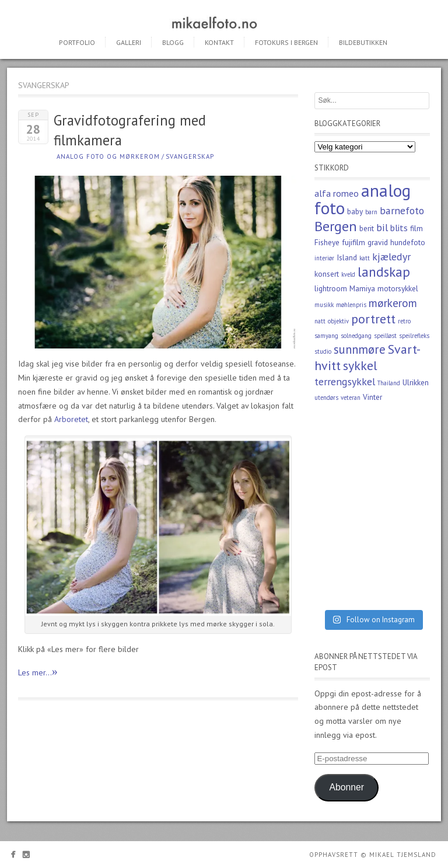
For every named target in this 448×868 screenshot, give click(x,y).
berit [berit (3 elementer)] (367, 228)
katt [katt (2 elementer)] (365, 258)
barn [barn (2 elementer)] (371, 212)
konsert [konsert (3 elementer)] (327, 274)
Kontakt (219, 42)
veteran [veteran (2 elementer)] (351, 398)
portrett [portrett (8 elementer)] (373, 319)
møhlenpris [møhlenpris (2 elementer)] (351, 305)
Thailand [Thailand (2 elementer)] (389, 383)
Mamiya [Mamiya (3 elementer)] (362, 288)
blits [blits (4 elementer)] (399, 228)
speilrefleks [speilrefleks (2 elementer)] (414, 336)
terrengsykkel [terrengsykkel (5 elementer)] (345, 381)
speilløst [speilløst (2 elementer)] (385, 336)
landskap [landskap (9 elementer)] (384, 271)
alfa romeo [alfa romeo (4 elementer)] (337, 193)
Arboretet (71, 419)
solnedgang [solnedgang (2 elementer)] (356, 336)
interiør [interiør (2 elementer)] (324, 258)
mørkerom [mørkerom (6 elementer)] (393, 303)
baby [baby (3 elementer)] (355, 211)
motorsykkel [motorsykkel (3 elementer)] (398, 288)
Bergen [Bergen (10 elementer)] (336, 226)
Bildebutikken (363, 42)
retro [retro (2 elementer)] (404, 321)
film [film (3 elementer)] (416, 228)
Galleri (129, 42)
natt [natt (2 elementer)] (320, 321)
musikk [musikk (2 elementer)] (324, 305)
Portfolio (77, 42)
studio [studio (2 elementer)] (323, 351)
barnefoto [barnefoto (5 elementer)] (402, 210)
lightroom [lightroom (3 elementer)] (331, 288)
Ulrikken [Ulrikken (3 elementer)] (416, 382)
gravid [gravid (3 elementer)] (378, 242)
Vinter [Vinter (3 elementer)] (372, 397)
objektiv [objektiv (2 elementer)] (338, 321)
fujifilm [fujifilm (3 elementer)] (353, 242)
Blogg (173, 42)
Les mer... (38, 672)
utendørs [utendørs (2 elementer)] (326, 398)
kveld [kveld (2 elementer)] (348, 274)
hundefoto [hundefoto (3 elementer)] (408, 242)
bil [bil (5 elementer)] (382, 227)
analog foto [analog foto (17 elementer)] (363, 199)
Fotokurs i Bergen (286, 42)
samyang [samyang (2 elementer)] (326, 336)
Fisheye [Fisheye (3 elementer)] (327, 242)
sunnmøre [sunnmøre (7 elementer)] (360, 349)
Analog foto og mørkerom (108, 156)
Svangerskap (190, 156)
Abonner (346, 787)
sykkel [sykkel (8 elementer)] (360, 365)
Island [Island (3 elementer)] (347, 257)
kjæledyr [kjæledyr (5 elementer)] (391, 257)
